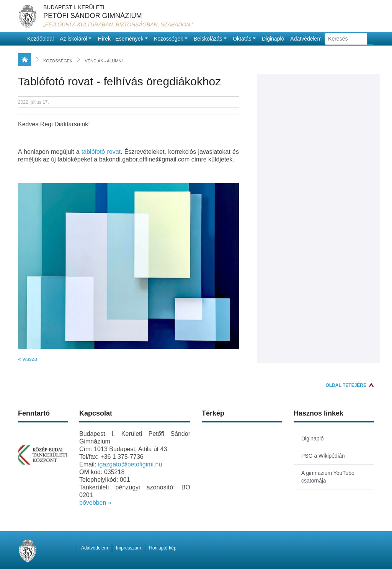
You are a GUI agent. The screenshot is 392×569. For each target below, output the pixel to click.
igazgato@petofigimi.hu (130, 464)
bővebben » (95, 503)
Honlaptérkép (163, 548)
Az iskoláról (73, 39)
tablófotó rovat (101, 152)
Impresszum (128, 548)
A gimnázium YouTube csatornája (328, 477)
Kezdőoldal (40, 39)
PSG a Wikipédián (323, 456)
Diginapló (273, 39)
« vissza (28, 359)
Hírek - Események (120, 39)
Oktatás (242, 39)
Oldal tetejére (346, 385)
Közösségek (168, 39)
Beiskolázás (208, 39)
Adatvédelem (306, 39)
